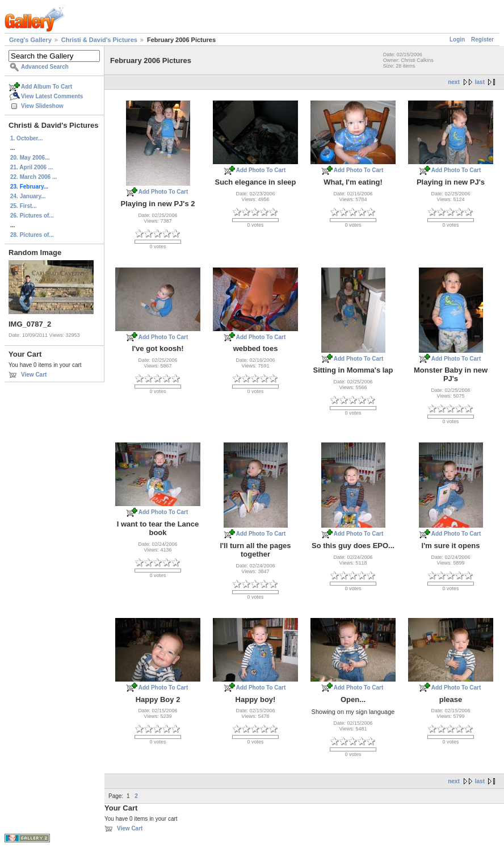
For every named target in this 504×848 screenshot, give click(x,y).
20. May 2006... (30, 158)
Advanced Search (45, 67)
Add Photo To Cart (163, 192)
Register (482, 39)
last (480, 82)
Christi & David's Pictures (99, 40)
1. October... (26, 138)
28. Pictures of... (32, 235)
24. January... (28, 196)
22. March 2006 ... (33, 177)
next (454, 82)
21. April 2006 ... (31, 167)
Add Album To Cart (47, 87)
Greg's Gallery (30, 40)
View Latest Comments (52, 96)
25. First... (24, 206)
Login (457, 39)
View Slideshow (42, 106)
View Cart (34, 375)
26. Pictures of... (32, 216)
